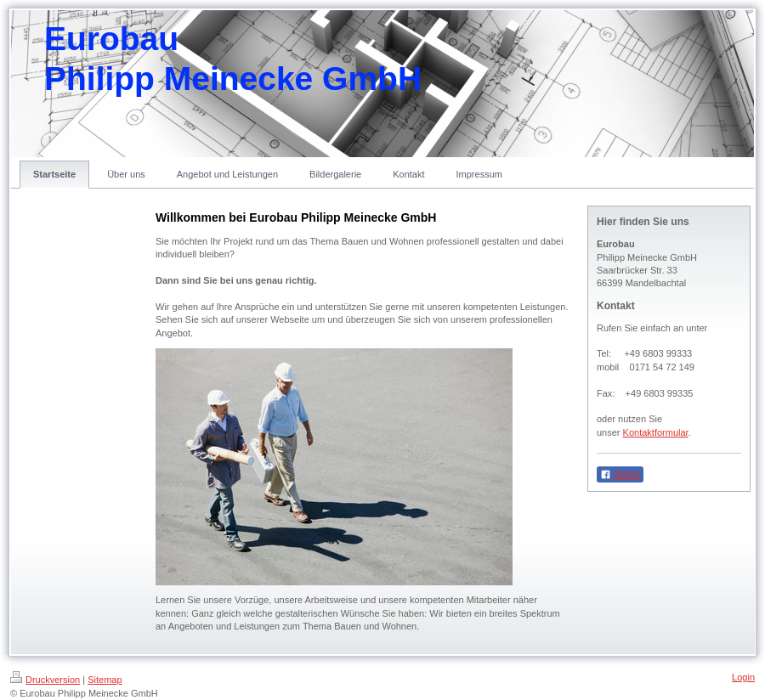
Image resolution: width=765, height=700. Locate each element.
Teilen (620, 475)
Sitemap (105, 680)
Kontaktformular (656, 432)
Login (743, 677)
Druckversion (45, 680)
